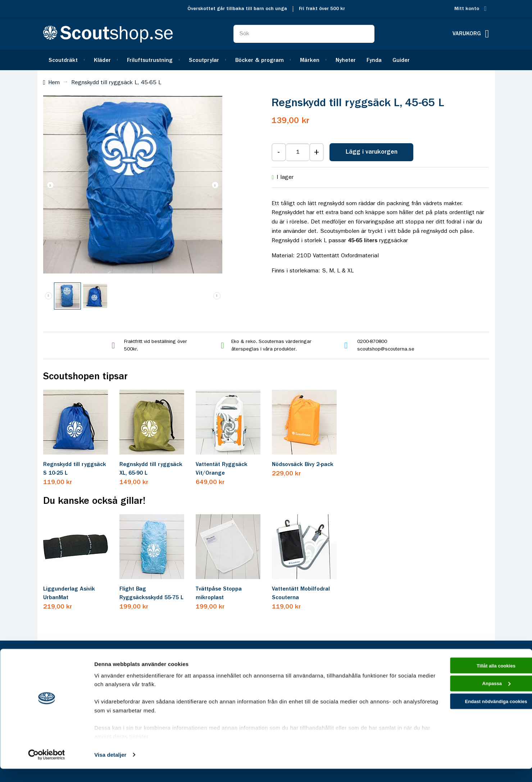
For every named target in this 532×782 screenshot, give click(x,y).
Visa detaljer (110, 768)
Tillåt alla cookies (472, 680)
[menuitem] (66, 60)
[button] (215, 185)
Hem (54, 83)
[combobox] (304, 34)
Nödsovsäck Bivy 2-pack (303, 465)
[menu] (266, 60)
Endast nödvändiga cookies (472, 720)
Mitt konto (467, 9)
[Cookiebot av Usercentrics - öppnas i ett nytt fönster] (47, 768)
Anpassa (472, 700)
